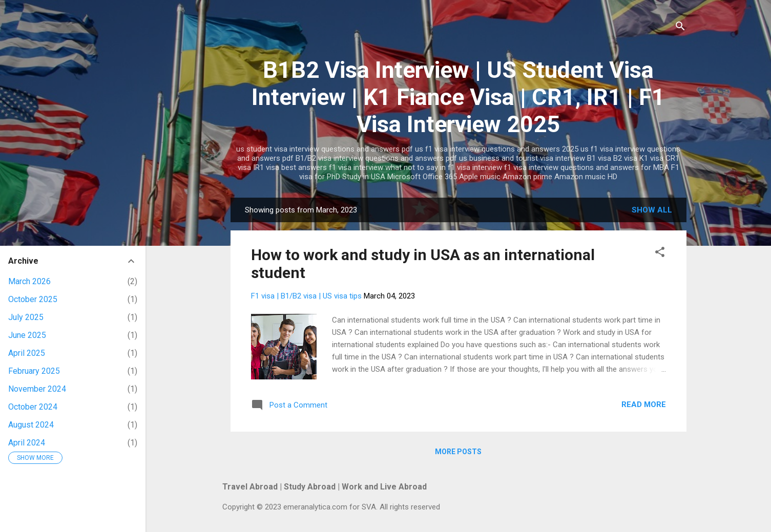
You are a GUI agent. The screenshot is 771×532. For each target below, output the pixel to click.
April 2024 (27, 443)
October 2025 (33, 299)
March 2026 (29, 281)
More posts (458, 452)
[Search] (680, 28)
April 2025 (27, 353)
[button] (660, 254)
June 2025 (27, 335)
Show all (652, 210)
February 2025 (34, 371)
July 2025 (26, 317)
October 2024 (33, 407)
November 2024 (37, 389)
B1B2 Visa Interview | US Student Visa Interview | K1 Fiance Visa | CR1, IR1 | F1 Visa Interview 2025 (458, 97)
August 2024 (31, 425)
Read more (644, 405)
